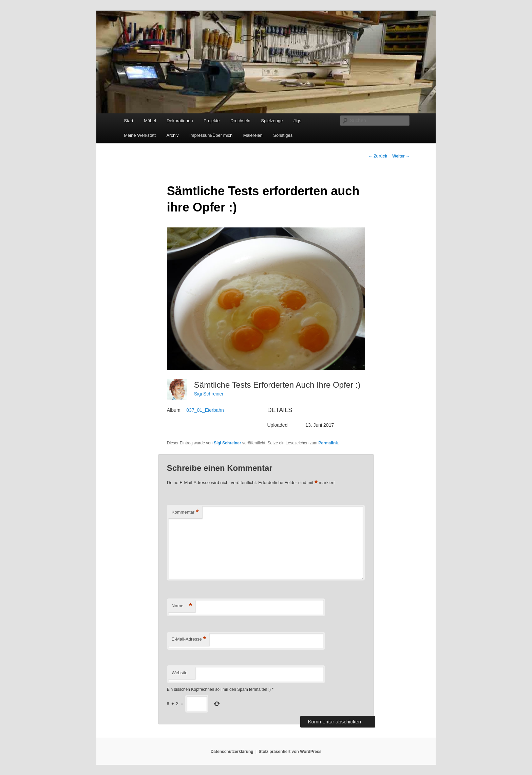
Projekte (212, 121)
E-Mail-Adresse (189, 639)
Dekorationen (180, 121)
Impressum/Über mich (211, 135)
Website (180, 673)
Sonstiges (283, 135)
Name (182, 606)
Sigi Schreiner (209, 394)
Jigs (297, 121)
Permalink (328, 443)
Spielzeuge (272, 121)
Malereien (253, 135)
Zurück (378, 156)
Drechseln (240, 121)
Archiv (172, 135)
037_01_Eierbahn (205, 410)
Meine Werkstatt (140, 135)
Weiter (401, 156)
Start (128, 121)
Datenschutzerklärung (232, 752)
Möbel (150, 121)
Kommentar (185, 512)
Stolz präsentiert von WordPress (290, 752)
